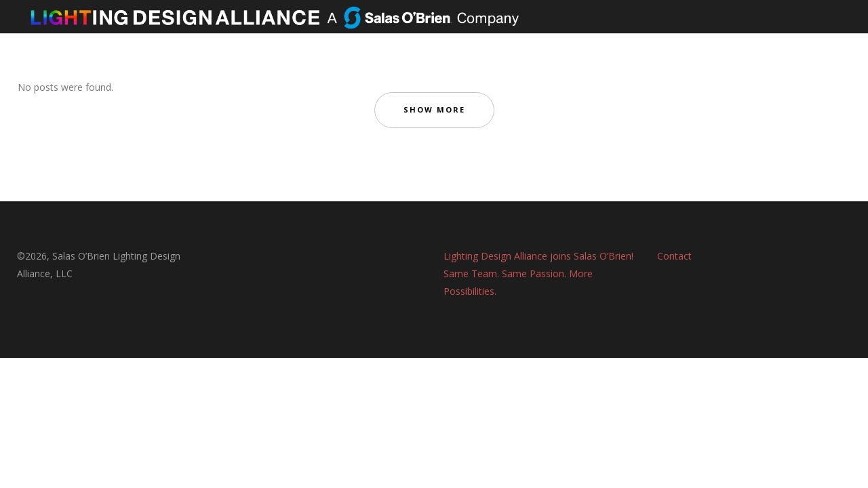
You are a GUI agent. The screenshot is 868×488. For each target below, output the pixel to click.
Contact (674, 256)
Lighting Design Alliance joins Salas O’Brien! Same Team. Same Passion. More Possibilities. (538, 273)
